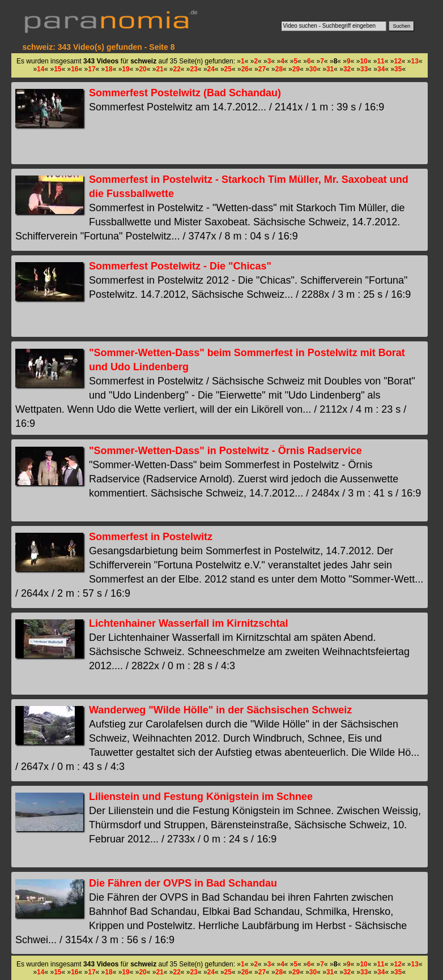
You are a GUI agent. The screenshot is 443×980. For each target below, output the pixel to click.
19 (125, 69)
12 (397, 61)
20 (142, 69)
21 (159, 69)
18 (108, 69)
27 (262, 69)
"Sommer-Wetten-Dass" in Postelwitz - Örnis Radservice (225, 451)
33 (364, 69)
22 (176, 69)
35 (398, 69)
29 (296, 69)
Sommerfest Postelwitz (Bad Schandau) (185, 93)
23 (194, 69)
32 (347, 69)
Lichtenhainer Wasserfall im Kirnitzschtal (188, 623)
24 (211, 69)
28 (279, 69)
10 (363, 61)
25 (228, 69)
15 (57, 69)
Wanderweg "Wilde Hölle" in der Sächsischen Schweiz (220, 710)
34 (381, 69)
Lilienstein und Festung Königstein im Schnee (201, 797)
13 (415, 61)
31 (330, 69)
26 (245, 69)
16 (74, 69)
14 (41, 69)
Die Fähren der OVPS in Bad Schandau (183, 883)
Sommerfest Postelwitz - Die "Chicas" (180, 266)
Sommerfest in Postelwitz (151, 537)
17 (91, 69)
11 (380, 61)
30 (313, 69)
